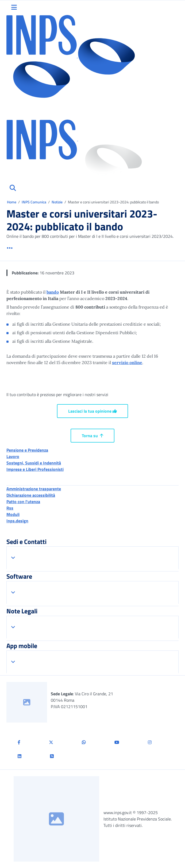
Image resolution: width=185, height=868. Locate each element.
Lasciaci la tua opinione (92, 411)
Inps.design (17, 521)
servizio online (127, 362)
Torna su (92, 436)
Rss (10, 508)
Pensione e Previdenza (27, 450)
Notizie (57, 202)
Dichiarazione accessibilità (31, 495)
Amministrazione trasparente (34, 489)
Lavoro (13, 456)
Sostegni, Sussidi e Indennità (34, 463)
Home (12, 202)
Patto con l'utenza (23, 502)
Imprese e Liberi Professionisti (35, 469)
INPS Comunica (34, 202)
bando (53, 292)
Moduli (13, 514)
